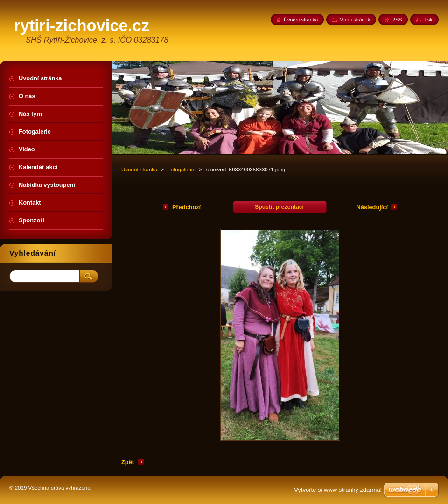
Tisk (428, 20)
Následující (372, 207)
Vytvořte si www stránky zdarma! (338, 490)
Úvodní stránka (139, 170)
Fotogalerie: (182, 170)
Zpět (128, 462)
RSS (397, 20)
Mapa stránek (355, 20)
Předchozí (186, 207)
